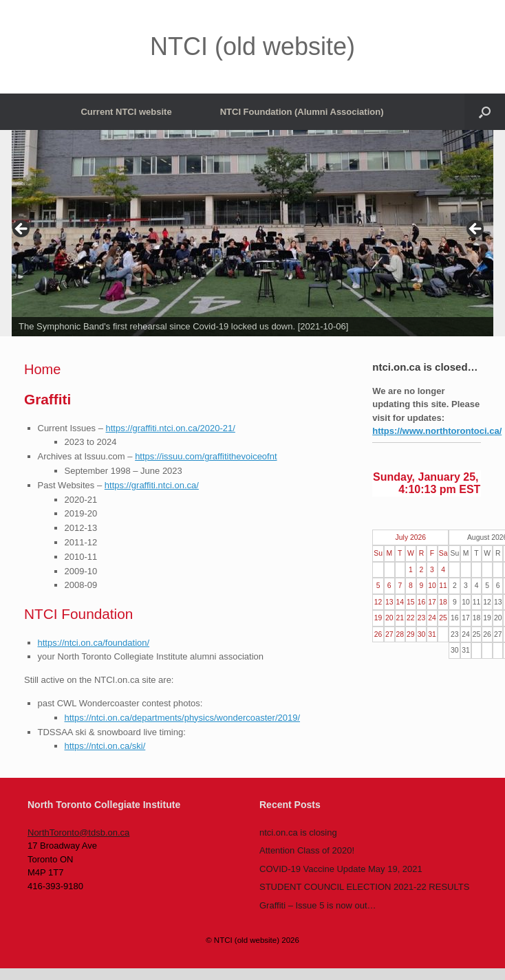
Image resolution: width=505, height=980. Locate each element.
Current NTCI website (126, 112)
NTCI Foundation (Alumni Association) (302, 112)
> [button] (476, 230)
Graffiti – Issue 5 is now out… (318, 905)
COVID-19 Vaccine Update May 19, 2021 (341, 869)
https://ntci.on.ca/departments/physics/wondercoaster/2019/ (183, 718)
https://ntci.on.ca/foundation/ (94, 643)
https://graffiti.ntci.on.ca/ (152, 485)
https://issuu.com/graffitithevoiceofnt (206, 456)
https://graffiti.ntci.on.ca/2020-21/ (171, 428)
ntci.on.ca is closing (298, 832)
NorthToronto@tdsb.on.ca (78, 832)
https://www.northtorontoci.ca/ (437, 431)
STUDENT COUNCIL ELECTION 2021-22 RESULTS (364, 887)
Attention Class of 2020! (307, 850)
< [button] (22, 230)
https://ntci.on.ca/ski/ (105, 746)
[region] (252, 233)
